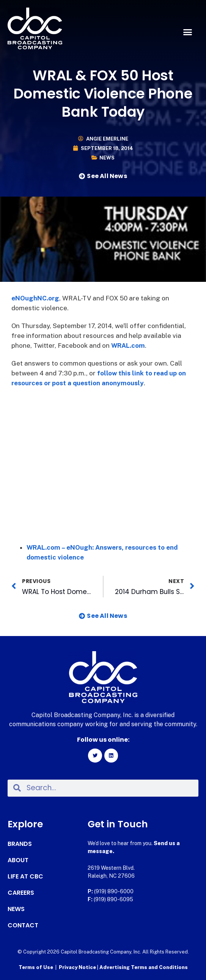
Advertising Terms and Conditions (144, 967)
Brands (20, 844)
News (107, 158)
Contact (23, 925)
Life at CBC (25, 877)
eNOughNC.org (35, 298)
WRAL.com (128, 345)
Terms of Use (36, 967)
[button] (187, 32)
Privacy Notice (78, 967)
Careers (21, 893)
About (18, 860)
